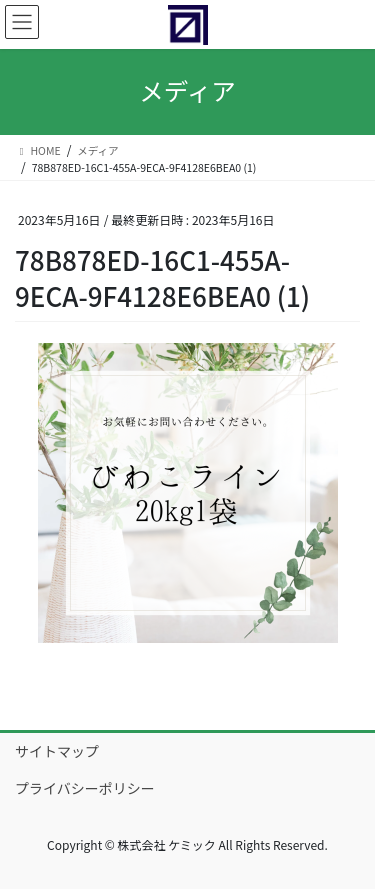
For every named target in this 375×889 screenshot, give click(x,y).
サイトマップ (57, 751)
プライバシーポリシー (85, 788)
